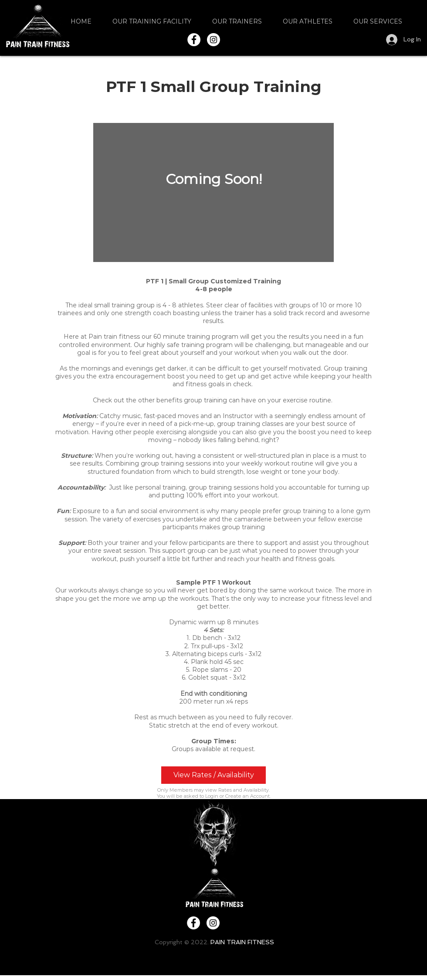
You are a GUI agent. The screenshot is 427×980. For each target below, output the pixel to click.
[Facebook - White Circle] (194, 40)
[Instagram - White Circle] (213, 40)
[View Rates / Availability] (213, 775)
